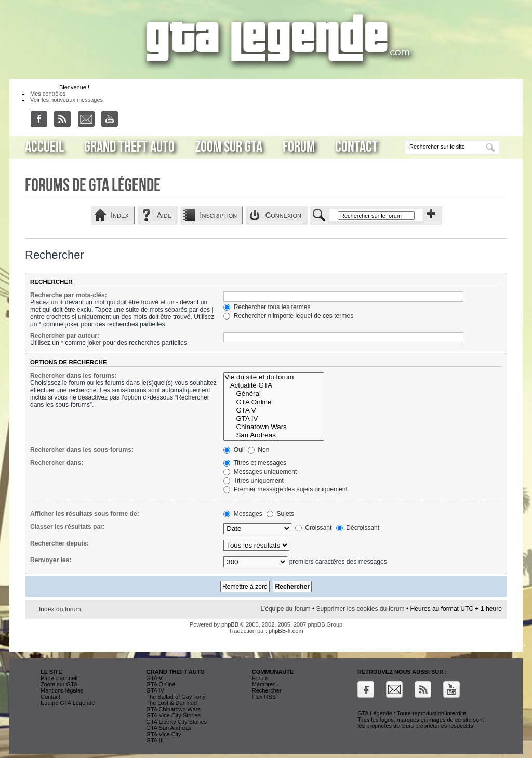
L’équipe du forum (285, 609)
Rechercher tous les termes (267, 307)
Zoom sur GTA (229, 147)
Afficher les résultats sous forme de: (85, 514)
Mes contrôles (48, 94)
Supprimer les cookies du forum (361, 609)
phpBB (230, 624)
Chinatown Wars (274, 427)
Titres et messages (255, 463)
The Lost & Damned (171, 703)
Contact (356, 147)
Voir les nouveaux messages (66, 100)
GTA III (155, 740)
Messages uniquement (260, 472)
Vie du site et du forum (274, 377)
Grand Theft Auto (129, 147)
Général (274, 394)
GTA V (274, 410)
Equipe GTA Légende (68, 703)
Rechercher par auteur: (65, 336)
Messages (243, 514)
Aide (164, 215)
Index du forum (60, 609)
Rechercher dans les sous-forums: (82, 450)
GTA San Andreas (169, 728)
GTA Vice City (163, 734)
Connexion (283, 215)
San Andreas (274, 435)
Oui (233, 450)
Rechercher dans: (57, 463)
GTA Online (274, 402)
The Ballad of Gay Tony (176, 697)
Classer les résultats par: (68, 527)
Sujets (280, 514)
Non (259, 450)
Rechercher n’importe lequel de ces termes (288, 316)
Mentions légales (62, 690)
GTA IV (274, 419)
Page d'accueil (59, 678)
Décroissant (358, 528)
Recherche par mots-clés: (69, 295)
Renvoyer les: (51, 560)
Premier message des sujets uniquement (285, 489)
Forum (299, 147)
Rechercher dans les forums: (74, 376)
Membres (264, 684)
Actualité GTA (274, 385)
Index (120, 215)
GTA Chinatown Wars (173, 709)
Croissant (313, 528)
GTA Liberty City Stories (176, 722)
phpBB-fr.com (286, 631)
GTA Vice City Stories (173, 715)
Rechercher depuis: (59, 543)
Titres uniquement (254, 481)
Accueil (44, 147)
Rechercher (267, 690)
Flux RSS (264, 697)
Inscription (218, 215)
